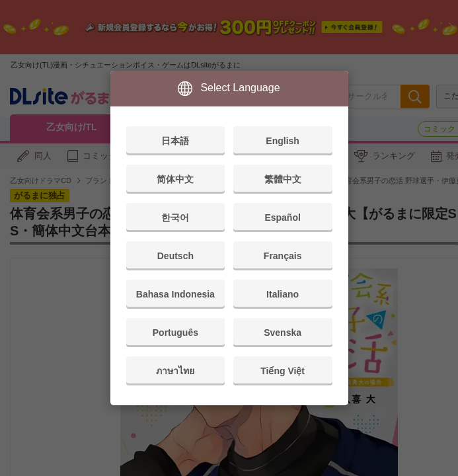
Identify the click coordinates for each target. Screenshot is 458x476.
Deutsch (175, 256)
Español (282, 218)
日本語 (175, 141)
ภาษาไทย (175, 371)
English (283, 141)
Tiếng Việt (283, 371)
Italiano (283, 294)
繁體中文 (283, 179)
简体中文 (175, 179)
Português (175, 333)
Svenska (283, 333)
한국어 (175, 218)
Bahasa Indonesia (175, 294)
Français (283, 256)
